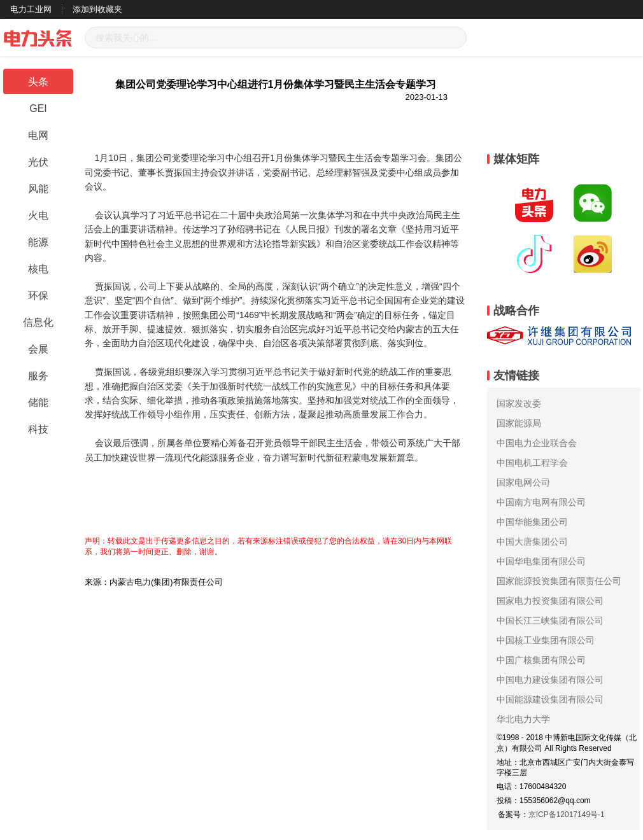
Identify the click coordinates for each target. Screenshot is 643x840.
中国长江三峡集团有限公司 (550, 620)
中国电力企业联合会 (537, 443)
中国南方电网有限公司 (541, 502)
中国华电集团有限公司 (541, 561)
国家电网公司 (523, 482)
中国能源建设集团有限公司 (550, 699)
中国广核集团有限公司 (541, 660)
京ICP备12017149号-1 (567, 815)
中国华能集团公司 (532, 522)
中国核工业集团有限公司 (546, 640)
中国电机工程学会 (532, 463)
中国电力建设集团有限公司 (550, 680)
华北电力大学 (523, 719)
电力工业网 (31, 9)
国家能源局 (519, 423)
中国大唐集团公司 (532, 542)
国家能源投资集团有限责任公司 (559, 581)
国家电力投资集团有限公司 (550, 601)
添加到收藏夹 (97, 9)
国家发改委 (519, 403)
